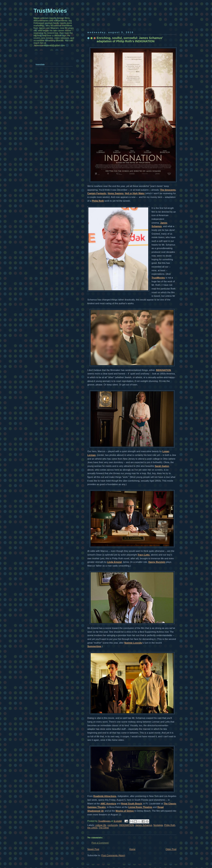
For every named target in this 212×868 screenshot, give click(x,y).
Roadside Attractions (105, 796)
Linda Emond (114, 562)
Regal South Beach (132, 804)
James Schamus (144, 825)
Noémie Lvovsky (133, 643)
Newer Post (93, 849)
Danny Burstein (157, 562)
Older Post (171, 849)
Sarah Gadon (162, 466)
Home (132, 849)
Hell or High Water (135, 193)
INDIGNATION (163, 370)
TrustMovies (158, 278)
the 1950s (92, 828)
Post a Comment (100, 843)
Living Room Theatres (140, 807)
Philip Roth (98, 201)
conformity (113, 825)
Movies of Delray (125, 811)
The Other (104, 828)
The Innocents (168, 190)
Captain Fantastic (97, 193)
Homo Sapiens (116, 193)
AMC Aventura (108, 804)
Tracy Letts (143, 555)
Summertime (94, 646)
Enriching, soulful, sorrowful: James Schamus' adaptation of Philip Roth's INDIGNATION (130, 40)
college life (101, 825)
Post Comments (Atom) (113, 855)
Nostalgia (158, 825)
